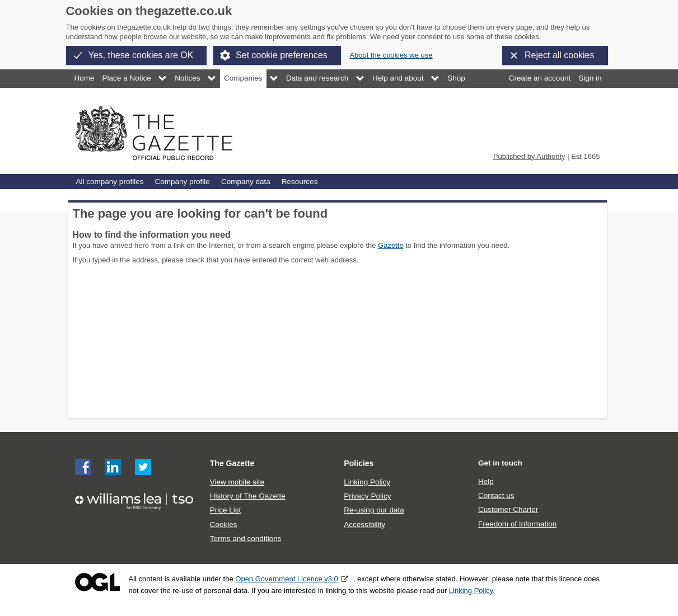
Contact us (496, 495)
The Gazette (232, 463)
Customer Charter (508, 509)
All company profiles (110, 182)
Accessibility (364, 525)
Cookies (224, 525)
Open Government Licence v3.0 (287, 579)
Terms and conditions (246, 539)
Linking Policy (367, 482)
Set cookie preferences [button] (282, 55)
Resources (300, 182)
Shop (456, 78)
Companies (243, 78)
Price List (226, 510)
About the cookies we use (391, 55)
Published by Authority (529, 156)
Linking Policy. (472, 591)
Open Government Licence (97, 582)
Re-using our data (374, 510)
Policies (359, 463)
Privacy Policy (367, 496)
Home (85, 78)
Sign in (590, 78)
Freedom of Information (517, 524)
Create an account (540, 78)
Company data (246, 182)
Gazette (391, 245)
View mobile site (237, 482)
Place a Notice (127, 78)
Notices (187, 78)
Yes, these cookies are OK (141, 55)
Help (486, 481)
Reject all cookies (560, 55)
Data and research (317, 78)
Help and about (398, 78)
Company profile (182, 182)
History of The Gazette (248, 496)
